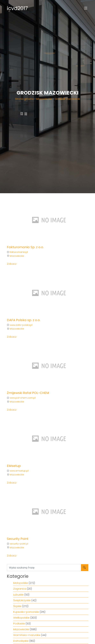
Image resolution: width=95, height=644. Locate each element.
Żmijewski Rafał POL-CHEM (28, 393)
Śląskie (17, 606)
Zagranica (20, 589)
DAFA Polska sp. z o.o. (24, 320)
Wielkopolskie (21, 618)
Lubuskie (18, 595)
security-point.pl (19, 544)
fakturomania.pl (19, 252)
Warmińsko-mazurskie (27, 635)
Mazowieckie (44, 99)
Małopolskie (21, 583)
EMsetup (14, 466)
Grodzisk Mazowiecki (67, 99)
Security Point (18, 539)
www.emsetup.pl (19, 471)
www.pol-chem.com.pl (23, 398)
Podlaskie (19, 624)
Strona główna (24, 99)
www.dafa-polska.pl (21, 325)
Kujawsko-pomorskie (26, 612)
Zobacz (12, 264)
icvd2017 (17, 8)
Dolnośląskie (21, 641)
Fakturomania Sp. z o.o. (25, 247)
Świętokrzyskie (22, 600)
